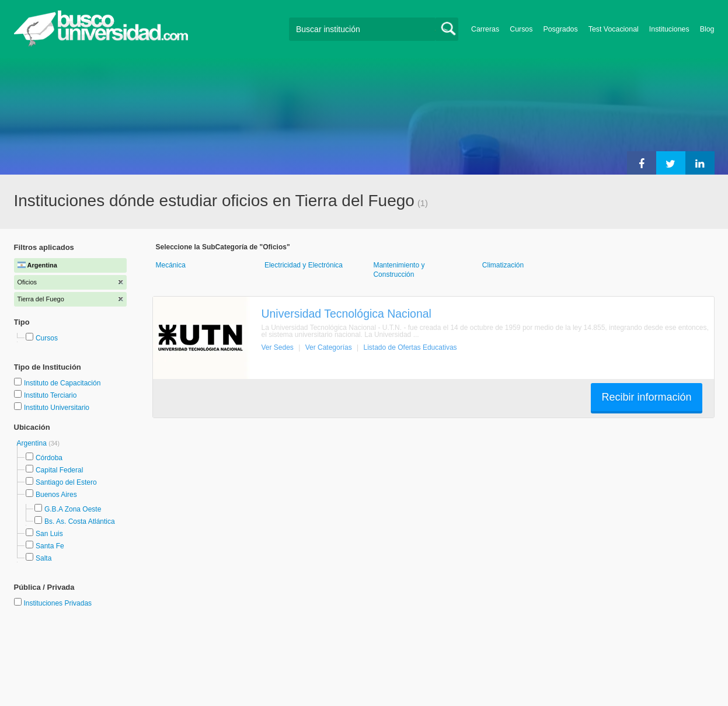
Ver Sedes (278, 347)
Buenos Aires (56, 495)
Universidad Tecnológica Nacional (346, 314)
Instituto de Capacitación (62, 383)
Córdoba (49, 458)
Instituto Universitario (57, 408)
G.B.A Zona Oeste (73, 509)
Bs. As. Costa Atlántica (80, 521)
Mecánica (171, 265)
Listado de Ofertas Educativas (410, 347)
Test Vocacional (614, 29)
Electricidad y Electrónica (304, 265)
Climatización (503, 265)
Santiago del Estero (66, 482)
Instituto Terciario (50, 395)
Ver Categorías (329, 347)
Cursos (521, 29)
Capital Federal (59, 470)
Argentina (33, 443)
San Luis (49, 534)
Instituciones (669, 29)
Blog (707, 29)
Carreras (485, 29)
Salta (43, 558)
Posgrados (560, 29)
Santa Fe (50, 546)
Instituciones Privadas (58, 603)
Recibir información (646, 397)
